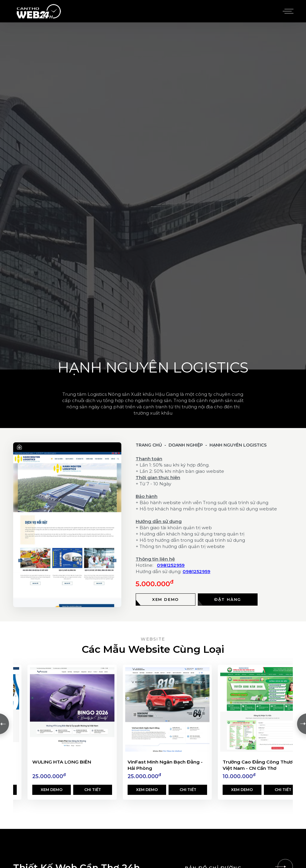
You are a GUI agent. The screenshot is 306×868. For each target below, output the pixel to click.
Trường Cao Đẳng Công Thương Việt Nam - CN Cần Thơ (261, 765)
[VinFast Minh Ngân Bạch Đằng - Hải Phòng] (167, 710)
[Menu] (287, 11)
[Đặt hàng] (228, 600)
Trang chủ (149, 445)
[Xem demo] (166, 600)
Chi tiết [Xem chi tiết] (93, 790)
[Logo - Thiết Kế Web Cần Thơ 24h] (39, 11)
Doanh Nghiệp (186, 445)
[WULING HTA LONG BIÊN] (72, 710)
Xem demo (52, 790)
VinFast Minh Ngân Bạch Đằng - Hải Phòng (165, 765)
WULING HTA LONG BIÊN (62, 762)
